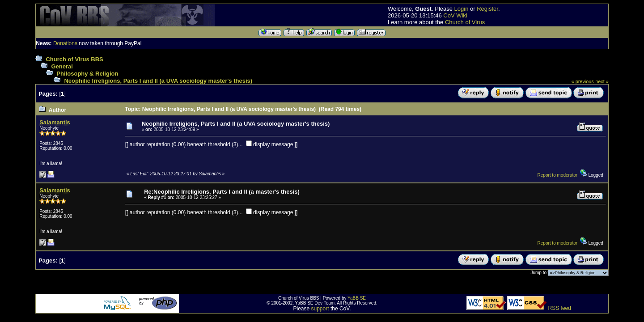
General (62, 66)
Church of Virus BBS (74, 59)
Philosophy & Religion (87, 74)
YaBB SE (357, 298)
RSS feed (560, 308)
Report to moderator (558, 175)
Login (462, 9)
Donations (65, 43)
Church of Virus (465, 22)
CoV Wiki (455, 15)
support (320, 309)
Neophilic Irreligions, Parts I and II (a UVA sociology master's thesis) (158, 81)
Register (487, 9)
